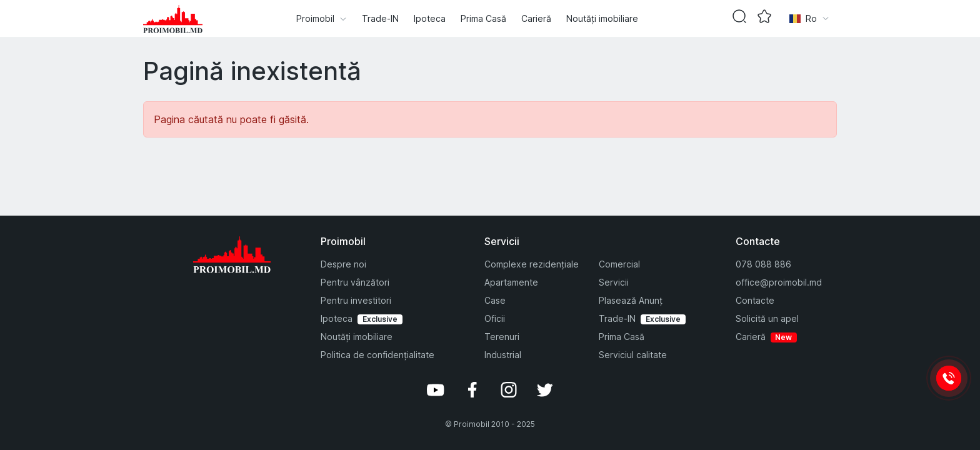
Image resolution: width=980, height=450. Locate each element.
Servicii (614, 282)
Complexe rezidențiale (532, 264)
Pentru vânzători (355, 282)
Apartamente (511, 282)
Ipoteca (430, 18)
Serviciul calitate (633, 355)
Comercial (619, 264)
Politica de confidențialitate (377, 355)
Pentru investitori (356, 300)
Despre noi (343, 264)
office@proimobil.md (779, 282)
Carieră (536, 18)
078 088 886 (763, 264)
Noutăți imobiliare (602, 18)
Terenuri (502, 337)
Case (495, 300)
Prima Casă (483, 18)
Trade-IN (380, 18)
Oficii (495, 318)
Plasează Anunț (631, 300)
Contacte (755, 300)
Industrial (503, 355)
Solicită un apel (767, 318)
